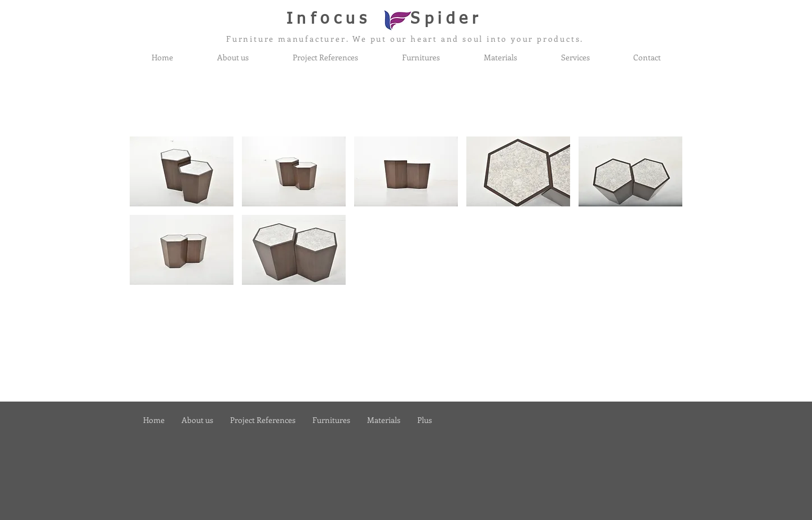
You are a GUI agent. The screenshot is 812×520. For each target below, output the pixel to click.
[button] (182, 171)
